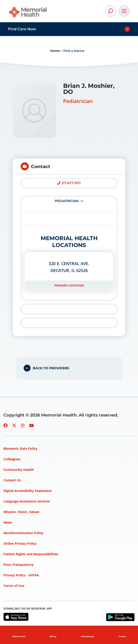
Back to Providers (51, 368)
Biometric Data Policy (20, 448)
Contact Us (12, 480)
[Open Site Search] (110, 11)
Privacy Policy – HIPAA (21, 575)
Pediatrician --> (69, 245)
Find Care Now (22, 29)
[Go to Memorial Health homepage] (28, 14)
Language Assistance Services (27, 501)
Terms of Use (14, 586)
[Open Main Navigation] (124, 11)
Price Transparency (18, 565)
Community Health (19, 470)
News (8, 522)
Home (55, 51)
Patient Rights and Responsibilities (31, 554)
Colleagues (12, 459)
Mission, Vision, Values (21, 512)
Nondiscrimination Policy (23, 533)
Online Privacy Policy (20, 543)
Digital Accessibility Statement (28, 491)
